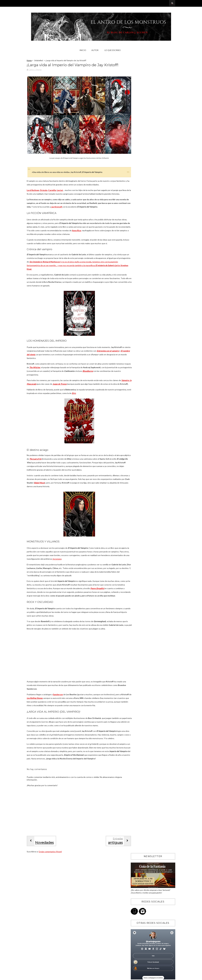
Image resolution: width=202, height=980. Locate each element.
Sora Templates (147, 977)
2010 (135, 466)
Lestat (63, 190)
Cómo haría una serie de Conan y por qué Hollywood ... (152, 341)
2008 (135, 474)
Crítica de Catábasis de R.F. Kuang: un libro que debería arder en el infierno (156, 227)
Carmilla (55, 190)
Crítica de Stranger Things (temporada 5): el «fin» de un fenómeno (157, 203)
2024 (135, 413)
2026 (135, 288)
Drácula (47, 190)
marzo (138, 326)
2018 (135, 436)
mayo (137, 319)
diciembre (139, 296)
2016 (135, 443)
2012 (135, 459)
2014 (135, 451)
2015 (135, 447)
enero (138, 408)
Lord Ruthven (36, 190)
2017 (135, 439)
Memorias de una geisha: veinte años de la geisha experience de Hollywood (158, 251)
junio (137, 315)
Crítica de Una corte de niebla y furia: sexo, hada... (153, 353)
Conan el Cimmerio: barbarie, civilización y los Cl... (152, 383)
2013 (135, 455)
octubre (139, 303)
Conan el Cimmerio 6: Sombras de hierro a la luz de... (153, 363)
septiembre (140, 307)
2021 (135, 424)
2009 (135, 470)
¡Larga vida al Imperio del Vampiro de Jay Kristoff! (152, 396)
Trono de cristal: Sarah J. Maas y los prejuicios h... (150, 402)
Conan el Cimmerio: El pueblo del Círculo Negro (152, 347)
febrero (138, 330)
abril (137, 322)
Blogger (147, 925)
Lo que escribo (113, 50)
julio (137, 311)
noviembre (140, 299)
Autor (95, 50)
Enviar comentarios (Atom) (53, 873)
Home (32, 61)
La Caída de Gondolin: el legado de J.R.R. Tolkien (152, 389)
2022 (135, 420)
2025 (135, 292)
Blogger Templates (164, 977)
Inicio (83, 50)
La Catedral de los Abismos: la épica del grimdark (151, 373)
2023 (135, 416)
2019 (135, 432)
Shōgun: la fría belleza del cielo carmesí (151, 368)
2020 (135, 428)
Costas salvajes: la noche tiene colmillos (152, 358)
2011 (135, 462)
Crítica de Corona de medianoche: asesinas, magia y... (153, 335)
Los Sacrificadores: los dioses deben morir (153, 378)
